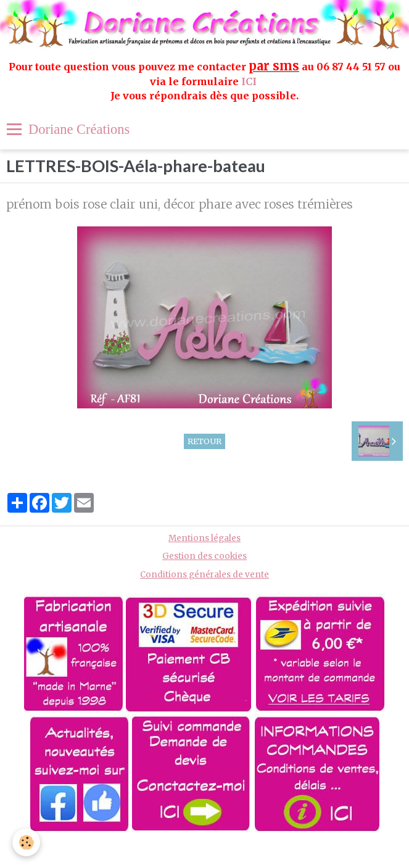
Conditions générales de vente (204, 575)
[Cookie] (26, 842)
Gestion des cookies (204, 556)
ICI (250, 81)
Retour (204, 441)
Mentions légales (204, 538)
